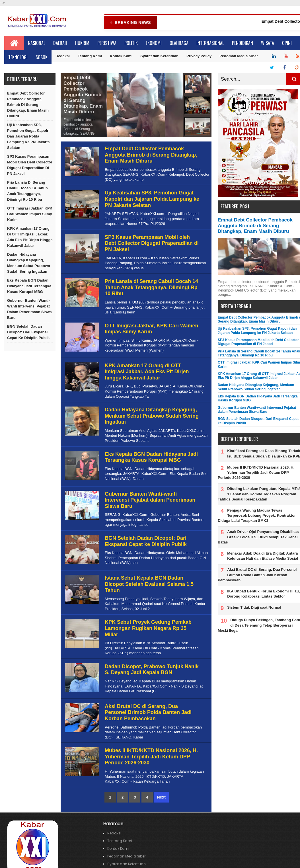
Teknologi (18, 58)
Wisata (268, 43)
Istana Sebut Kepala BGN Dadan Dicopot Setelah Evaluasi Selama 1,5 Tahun (149, 584)
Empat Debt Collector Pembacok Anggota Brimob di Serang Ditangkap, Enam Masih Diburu (28, 105)
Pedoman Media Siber (239, 56)
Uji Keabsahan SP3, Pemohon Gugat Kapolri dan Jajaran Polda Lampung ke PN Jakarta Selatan (28, 137)
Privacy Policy (199, 56)
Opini (287, 43)
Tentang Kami (90, 56)
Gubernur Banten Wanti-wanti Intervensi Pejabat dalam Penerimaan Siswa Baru (29, 309)
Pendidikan (243, 43)
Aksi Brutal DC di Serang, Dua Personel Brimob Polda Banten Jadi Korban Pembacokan (148, 713)
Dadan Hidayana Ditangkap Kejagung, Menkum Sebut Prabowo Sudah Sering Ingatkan (29, 263)
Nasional (37, 43)
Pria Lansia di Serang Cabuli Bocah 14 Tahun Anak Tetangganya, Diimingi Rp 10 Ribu (27, 191)
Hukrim (82, 43)
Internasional (210, 43)
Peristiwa (107, 43)
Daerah (60, 43)
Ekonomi (154, 43)
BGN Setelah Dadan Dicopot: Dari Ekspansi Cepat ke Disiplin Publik (28, 332)
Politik (131, 43)
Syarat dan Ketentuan (159, 56)
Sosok (42, 58)
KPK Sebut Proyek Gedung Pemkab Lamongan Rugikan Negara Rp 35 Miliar (148, 628)
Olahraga (179, 43)
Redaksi (63, 56)
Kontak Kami (121, 56)
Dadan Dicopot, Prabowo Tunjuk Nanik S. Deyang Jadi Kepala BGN (152, 670)
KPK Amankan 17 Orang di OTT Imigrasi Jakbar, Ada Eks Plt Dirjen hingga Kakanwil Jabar (30, 237)
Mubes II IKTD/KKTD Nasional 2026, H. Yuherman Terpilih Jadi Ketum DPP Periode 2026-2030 (151, 757)
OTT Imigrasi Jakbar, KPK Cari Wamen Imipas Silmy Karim (30, 214)
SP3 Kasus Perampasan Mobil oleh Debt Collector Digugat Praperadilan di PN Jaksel (30, 165)
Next (161, 797)
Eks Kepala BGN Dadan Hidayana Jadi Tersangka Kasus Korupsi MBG (29, 286)
